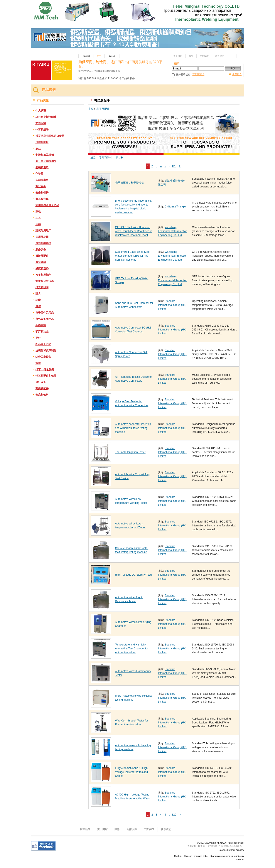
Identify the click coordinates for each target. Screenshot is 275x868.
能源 (38, 363)
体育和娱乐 (42, 130)
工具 (38, 218)
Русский (86, 56)
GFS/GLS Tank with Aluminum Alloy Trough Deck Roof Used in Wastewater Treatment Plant (134, 231)
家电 (38, 212)
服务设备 (41, 249)
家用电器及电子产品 (47, 205)
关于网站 (178, 56)
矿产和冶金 (42, 332)
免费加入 (237, 74)
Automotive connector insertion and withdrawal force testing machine (133, 428)
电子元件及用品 (45, 313)
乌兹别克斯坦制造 (46, 117)
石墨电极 (41, 325)
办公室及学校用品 (46, 161)
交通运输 (41, 123)
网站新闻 (85, 829)
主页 (91, 109)
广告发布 (204, 56)
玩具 (38, 294)
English (111, 56)
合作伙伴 (132, 829)
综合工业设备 (43, 357)
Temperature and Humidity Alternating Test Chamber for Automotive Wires (132, 649)
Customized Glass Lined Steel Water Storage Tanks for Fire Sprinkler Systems (133, 256)
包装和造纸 (42, 167)
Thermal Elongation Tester (130, 452)
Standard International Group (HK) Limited (172, 305)
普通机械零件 (43, 243)
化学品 (39, 174)
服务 (191, 56)
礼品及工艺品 (43, 344)
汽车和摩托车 (43, 275)
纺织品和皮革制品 (46, 351)
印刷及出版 (42, 180)
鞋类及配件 (42, 388)
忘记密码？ (198, 74)
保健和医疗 (42, 142)
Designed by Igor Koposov (231, 850)
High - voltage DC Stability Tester (134, 575)
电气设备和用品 (45, 319)
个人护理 (41, 111)
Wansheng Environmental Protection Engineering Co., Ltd (173, 231)
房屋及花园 (42, 237)
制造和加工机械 (45, 155)
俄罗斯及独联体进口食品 (50, 136)
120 (174, 166)
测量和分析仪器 (45, 281)
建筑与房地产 (43, 231)
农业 (38, 148)
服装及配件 (42, 256)
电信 (38, 306)
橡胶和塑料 (42, 268)
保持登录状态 (181, 74)
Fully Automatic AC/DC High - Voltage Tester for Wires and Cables (132, 772)
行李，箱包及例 (45, 369)
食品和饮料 (42, 395)
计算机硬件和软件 (46, 376)
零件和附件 (106, 158)
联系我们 (220, 56)
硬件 (38, 338)
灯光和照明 (42, 287)
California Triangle (175, 207)
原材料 (120, 158)
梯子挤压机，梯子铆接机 (130, 183)
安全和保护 (42, 193)
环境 (38, 300)
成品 (93, 158)
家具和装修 (42, 199)
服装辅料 (41, 262)
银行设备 (41, 382)
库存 (38, 224)
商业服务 (41, 186)
